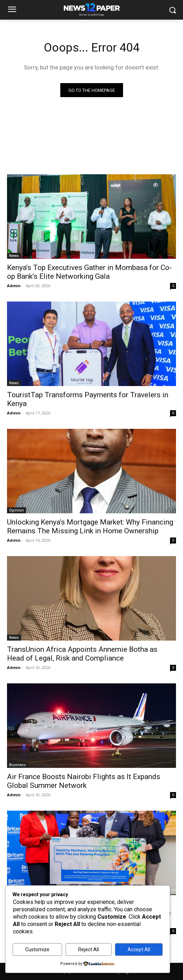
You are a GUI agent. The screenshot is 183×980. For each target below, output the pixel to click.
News (14, 256)
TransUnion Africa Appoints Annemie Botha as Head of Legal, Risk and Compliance (82, 654)
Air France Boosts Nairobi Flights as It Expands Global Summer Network (84, 781)
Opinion (16, 510)
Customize (37, 949)
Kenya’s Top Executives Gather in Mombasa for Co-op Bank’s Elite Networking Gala (89, 272)
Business (18, 765)
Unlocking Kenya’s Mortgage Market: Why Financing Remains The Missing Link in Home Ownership (90, 526)
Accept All (139, 949)
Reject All (89, 949)
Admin (14, 286)
